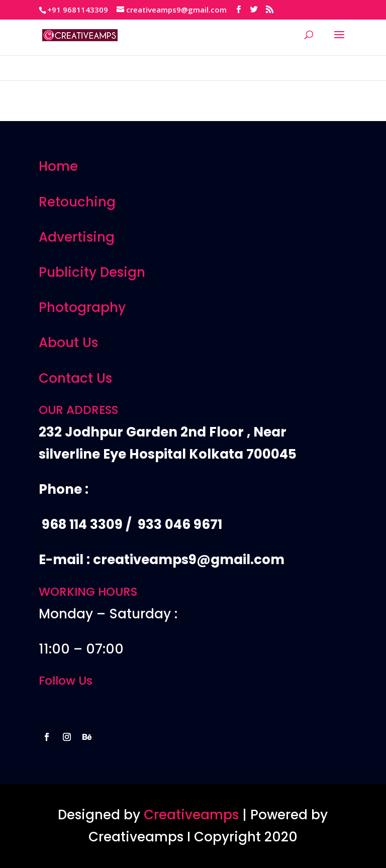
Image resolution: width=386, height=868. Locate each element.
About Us (68, 343)
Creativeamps (191, 815)
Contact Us (75, 378)
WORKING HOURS (88, 592)
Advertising (77, 237)
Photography (82, 307)
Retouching (77, 202)
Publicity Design (92, 272)
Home (58, 166)
